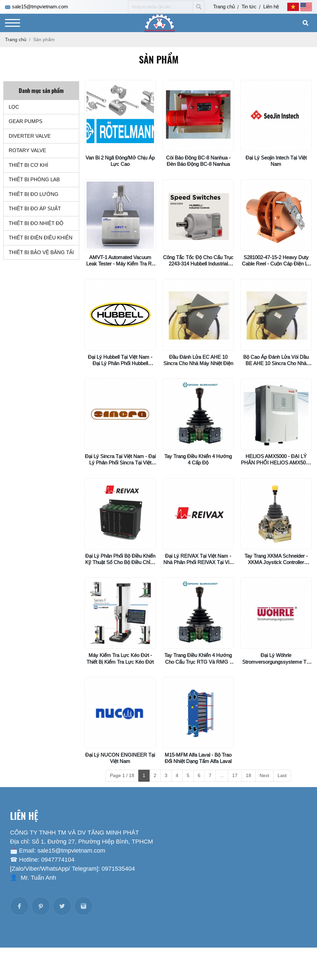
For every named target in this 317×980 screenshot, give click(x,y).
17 (235, 775)
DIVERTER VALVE (30, 136)
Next (264, 775)
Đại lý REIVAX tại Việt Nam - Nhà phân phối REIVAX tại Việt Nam (198, 562)
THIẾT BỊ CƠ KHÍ (28, 165)
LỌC (14, 107)
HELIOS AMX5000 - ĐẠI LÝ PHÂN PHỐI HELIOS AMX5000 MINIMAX (276, 463)
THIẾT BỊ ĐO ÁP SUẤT (35, 208)
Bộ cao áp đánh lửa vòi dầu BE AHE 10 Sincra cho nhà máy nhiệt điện (276, 363)
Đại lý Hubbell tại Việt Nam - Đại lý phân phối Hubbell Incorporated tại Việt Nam (120, 363)
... (222, 775)
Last (282, 775)
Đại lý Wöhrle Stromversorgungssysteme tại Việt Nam (276, 662)
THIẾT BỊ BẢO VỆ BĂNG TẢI (41, 252)
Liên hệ (271, 7)
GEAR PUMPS (26, 121)
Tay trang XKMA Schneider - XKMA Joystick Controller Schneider (276, 562)
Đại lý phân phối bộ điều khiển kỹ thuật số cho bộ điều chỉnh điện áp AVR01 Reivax (120, 562)
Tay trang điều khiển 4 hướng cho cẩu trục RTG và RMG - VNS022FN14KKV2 (198, 662)
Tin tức (249, 7)
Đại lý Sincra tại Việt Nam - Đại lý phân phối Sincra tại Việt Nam (120, 463)
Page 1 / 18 (122, 775)
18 (249, 775)
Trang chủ (224, 7)
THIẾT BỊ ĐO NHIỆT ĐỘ (36, 223)
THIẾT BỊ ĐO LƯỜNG (34, 194)
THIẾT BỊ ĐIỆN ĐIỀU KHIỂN (41, 238)
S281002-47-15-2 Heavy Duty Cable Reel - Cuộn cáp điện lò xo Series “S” (276, 264)
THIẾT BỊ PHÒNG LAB (34, 179)
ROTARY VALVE (27, 150)
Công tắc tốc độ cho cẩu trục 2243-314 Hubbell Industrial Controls (198, 264)
